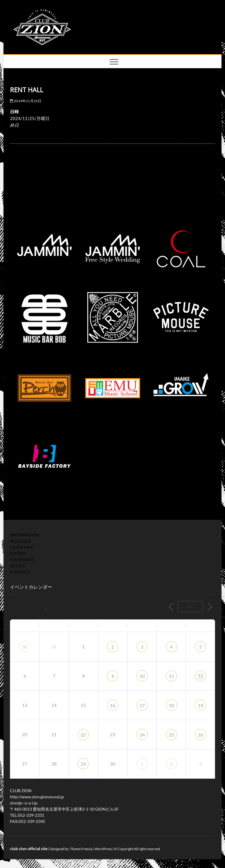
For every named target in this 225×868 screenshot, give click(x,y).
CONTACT (20, 572)
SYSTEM (18, 553)
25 (171, 735)
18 (171, 705)
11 (171, 676)
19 (200, 705)
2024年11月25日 (26, 101)
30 (25, 647)
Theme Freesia (81, 849)
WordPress (103, 849)
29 (83, 764)
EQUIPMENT (22, 559)
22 (83, 735)
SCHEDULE (21, 541)
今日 (190, 607)
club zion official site (29, 849)
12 (200, 675)
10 (142, 676)
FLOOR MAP (22, 547)
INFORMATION (24, 535)
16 (112, 705)
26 (200, 735)
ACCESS (18, 566)
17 (142, 705)
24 (142, 735)
